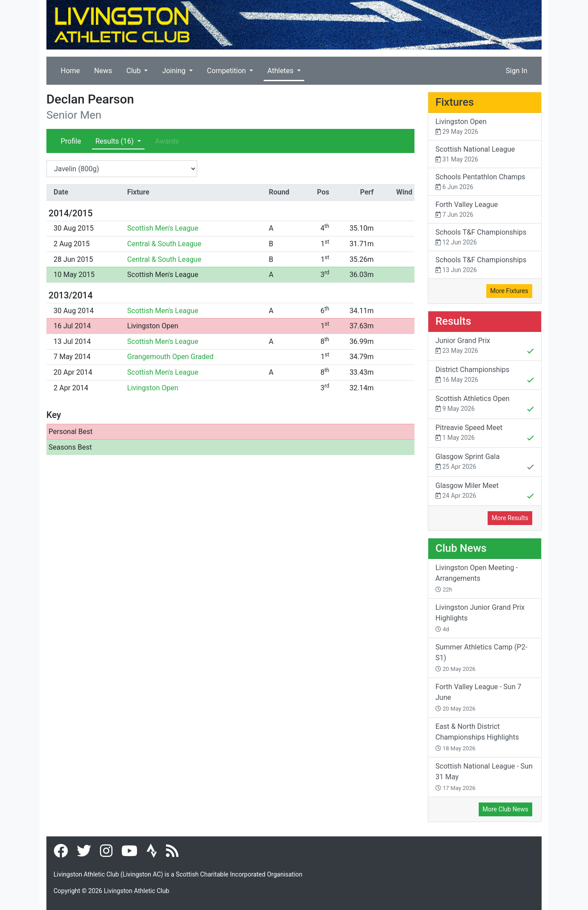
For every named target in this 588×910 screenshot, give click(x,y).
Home (70, 71)
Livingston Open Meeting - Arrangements (477, 578)
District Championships (485, 376)
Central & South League (164, 244)
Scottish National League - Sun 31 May (484, 777)
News (103, 71)
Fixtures (455, 102)
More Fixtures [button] (509, 291)
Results (116, 141)
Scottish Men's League (163, 228)
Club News (461, 548)
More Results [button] (510, 518)
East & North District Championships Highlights (477, 737)
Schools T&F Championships (485, 238)
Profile (71, 141)
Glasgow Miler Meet (485, 492)
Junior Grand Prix (485, 347)
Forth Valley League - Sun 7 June (478, 697)
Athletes (281, 71)
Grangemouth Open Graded (170, 357)
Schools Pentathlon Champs (485, 182)
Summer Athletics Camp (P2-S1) (481, 658)
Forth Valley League (485, 210)
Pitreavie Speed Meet (485, 434)
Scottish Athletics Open (485, 405)
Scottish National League (485, 155)
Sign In (517, 71)
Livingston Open (153, 326)
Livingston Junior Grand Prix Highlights (480, 618)
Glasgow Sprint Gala (485, 463)
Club (134, 71)
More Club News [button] (505, 809)
